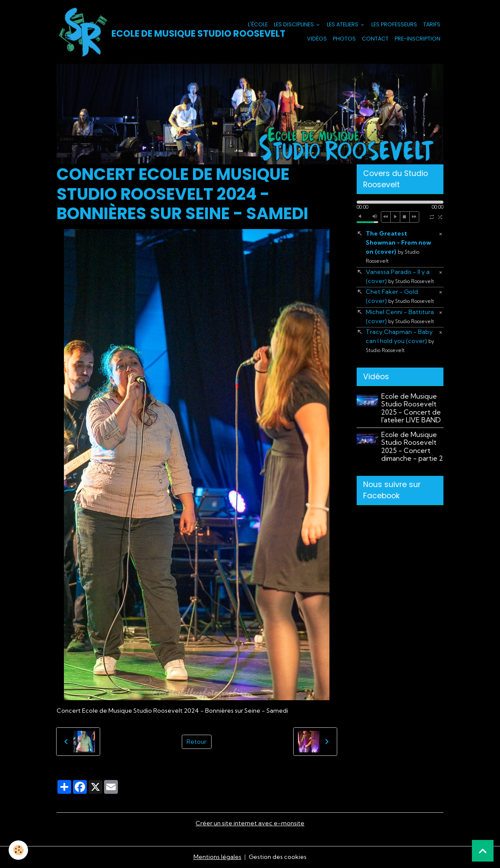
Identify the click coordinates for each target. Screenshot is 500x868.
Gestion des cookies (278, 857)
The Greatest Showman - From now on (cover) (398, 247)
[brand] (145, 32)
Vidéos (317, 39)
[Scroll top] (483, 851)
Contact (375, 39)
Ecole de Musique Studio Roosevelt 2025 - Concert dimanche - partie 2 (412, 447)
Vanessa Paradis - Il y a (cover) (400, 276)
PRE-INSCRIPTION (418, 39)
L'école (258, 24)
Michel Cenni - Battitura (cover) (400, 316)
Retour (196, 742)
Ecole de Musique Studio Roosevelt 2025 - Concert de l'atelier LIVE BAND (411, 408)
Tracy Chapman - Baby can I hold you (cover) (400, 341)
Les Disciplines (294, 24)
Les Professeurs (394, 24)
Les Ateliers (343, 24)
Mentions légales (217, 857)
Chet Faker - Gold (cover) (400, 296)
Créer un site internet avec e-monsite (250, 823)
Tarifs (432, 24)
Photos (344, 39)
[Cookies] (18, 850)
